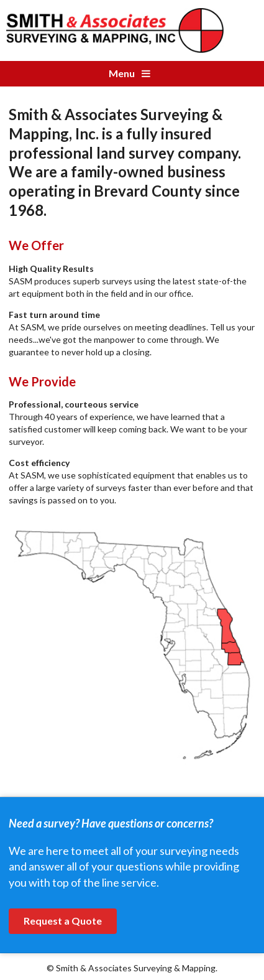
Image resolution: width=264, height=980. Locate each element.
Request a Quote (63, 921)
